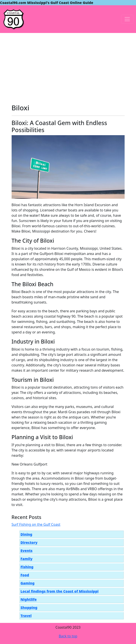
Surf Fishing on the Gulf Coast (36, 524)
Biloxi (20, 108)
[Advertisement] (68, 66)
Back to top (68, 636)
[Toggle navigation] (127, 19)
